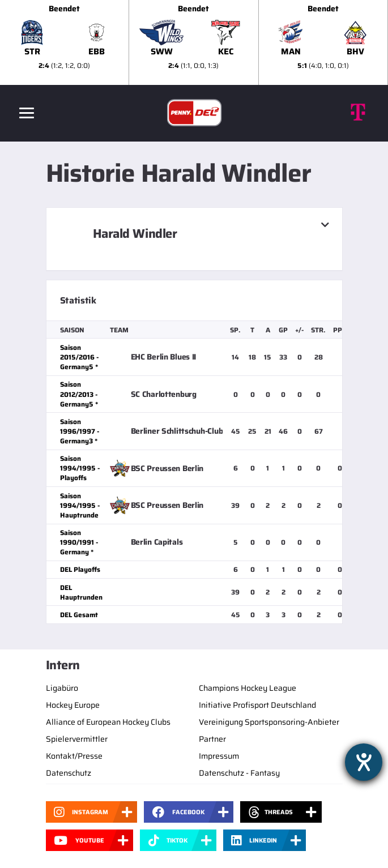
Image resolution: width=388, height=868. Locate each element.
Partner (212, 739)
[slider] (194, 42)
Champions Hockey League (248, 688)
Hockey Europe (73, 705)
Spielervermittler (77, 739)
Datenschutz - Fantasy (239, 773)
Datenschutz (69, 773)
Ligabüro (62, 688)
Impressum (219, 756)
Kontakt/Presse (74, 756)
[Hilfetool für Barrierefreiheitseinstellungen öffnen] (364, 762)
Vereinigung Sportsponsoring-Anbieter (269, 722)
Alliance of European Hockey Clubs (108, 722)
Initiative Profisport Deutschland (257, 705)
